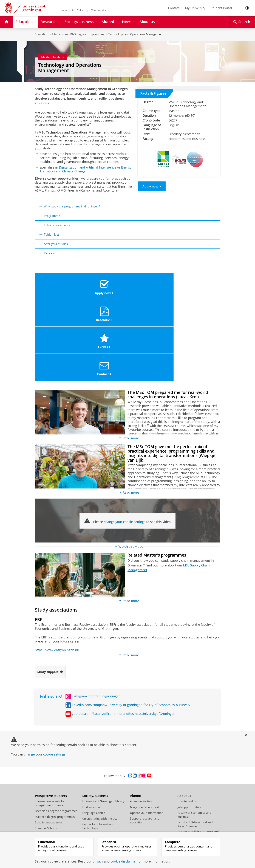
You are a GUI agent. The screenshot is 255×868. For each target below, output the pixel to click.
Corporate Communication (195, 828)
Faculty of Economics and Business (194, 740)
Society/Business (95, 720)
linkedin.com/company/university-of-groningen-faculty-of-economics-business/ (131, 630)
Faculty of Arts (187, 766)
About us (184, 720)
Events (150, 290)
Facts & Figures (153, 93)
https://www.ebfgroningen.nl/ (57, 574)
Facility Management (191, 822)
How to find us (187, 726)
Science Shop (91, 776)
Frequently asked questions (53, 770)
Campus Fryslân (188, 810)
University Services (190, 816)
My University (195, 8)
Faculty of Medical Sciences (195, 772)
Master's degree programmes (55, 741)
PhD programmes (47, 764)
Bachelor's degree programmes (56, 736)
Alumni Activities (141, 726)
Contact (174, 8)
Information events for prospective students (50, 728)
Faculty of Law (187, 778)
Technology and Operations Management (136, 34)
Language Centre (94, 738)
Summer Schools (46, 753)
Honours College (46, 759)
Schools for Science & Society (102, 782)
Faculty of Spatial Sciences (195, 783)
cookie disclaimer (124, 861)
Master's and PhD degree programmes (78, 34)
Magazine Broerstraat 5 (146, 732)
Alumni (135, 720)
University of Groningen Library (103, 726)
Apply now (152, 187)
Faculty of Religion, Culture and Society (198, 759)
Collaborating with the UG (100, 743)
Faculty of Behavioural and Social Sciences (195, 749)
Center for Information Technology (97, 751)
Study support (51, 596)
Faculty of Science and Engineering (192, 797)
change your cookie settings (125, 446)
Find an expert (92, 732)
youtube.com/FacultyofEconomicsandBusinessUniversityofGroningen (124, 638)
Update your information (147, 738)
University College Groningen (197, 805)
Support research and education (145, 745)
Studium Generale (94, 770)
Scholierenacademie (48, 747)
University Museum (95, 759)
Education (42, 34)
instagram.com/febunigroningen (96, 621)
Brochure (104, 290)
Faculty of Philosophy (192, 789)
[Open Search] (242, 22)
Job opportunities (189, 732)
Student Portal (221, 8)
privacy (98, 861)
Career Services (93, 764)
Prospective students (51, 720)
